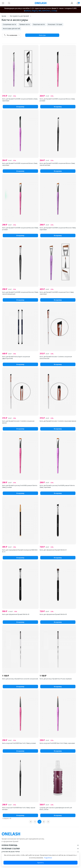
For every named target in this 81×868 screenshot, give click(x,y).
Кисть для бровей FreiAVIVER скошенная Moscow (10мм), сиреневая (58, 229)
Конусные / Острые (55, 24)
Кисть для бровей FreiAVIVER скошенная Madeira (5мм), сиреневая (20, 100)
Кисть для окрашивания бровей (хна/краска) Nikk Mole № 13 (20, 551)
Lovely (54, 11)
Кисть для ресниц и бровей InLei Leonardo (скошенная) (20, 679)
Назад (31, 822)
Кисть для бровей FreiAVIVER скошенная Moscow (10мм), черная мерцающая (20, 293)
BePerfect (46, 11)
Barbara (28, 11)
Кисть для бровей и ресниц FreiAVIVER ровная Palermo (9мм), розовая (20, 486)
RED (40, 11)
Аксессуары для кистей (11, 28)
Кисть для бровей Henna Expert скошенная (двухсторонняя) (16, 358)
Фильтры (42, 35)
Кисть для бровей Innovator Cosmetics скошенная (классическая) (56, 358)
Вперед (48, 822)
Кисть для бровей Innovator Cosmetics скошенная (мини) (18, 422)
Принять (41, 863)
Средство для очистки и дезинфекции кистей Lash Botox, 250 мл (56, 809)
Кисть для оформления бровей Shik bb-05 (53, 614)
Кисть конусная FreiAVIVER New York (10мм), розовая (19, 743)
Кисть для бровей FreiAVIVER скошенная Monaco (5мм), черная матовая (57, 164)
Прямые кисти (24, 24)
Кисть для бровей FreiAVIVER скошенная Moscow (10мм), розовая (20, 229)
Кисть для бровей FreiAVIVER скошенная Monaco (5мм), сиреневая (20, 164)
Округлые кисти (39, 24)
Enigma (35, 11)
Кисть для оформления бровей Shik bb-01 (53, 550)
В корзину (20, 107)
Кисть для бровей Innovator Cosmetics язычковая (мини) (58, 421)
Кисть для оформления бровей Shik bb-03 (16, 614)
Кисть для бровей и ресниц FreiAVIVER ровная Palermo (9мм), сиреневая (57, 486)
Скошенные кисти (9, 24)
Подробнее (48, 858)
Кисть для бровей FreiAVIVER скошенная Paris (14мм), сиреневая (57, 293)
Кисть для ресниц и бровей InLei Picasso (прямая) (56, 679)
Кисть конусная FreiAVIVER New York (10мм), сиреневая (57, 743)
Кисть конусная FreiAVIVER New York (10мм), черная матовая (19, 809)
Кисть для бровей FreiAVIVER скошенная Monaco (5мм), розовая (57, 100)
